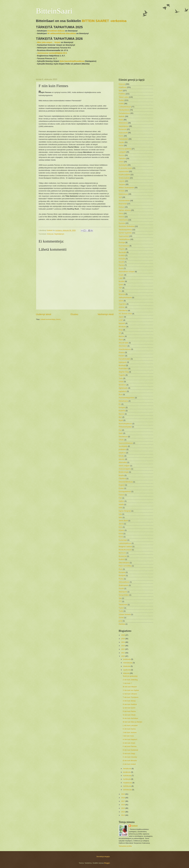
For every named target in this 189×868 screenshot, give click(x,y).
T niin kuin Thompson (131, 697)
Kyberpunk (123, 362)
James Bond (123, 521)
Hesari (121, 145)
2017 (123, 801)
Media (121, 120)
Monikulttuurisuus (125, 550)
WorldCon (122, 385)
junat (121, 621)
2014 (123, 812)
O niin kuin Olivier (129, 715)
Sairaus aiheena (125, 210)
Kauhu (121, 136)
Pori (120, 430)
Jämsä (121, 524)
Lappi (121, 278)
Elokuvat (50, 234)
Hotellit (121, 504)
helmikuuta (127, 786)
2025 (123, 639)
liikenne (122, 336)
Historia (122, 217)
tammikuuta (128, 790)
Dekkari (122, 207)
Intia (120, 514)
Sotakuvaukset (124, 178)
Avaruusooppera (125, 469)
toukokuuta (127, 776)
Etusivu (74, 314)
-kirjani (49, 42)
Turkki (121, 611)
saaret (121, 301)
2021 (123, 653)
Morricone (122, 553)
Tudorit (121, 608)
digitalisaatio (123, 388)
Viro (120, 291)
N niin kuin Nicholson (130, 718)
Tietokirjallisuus (124, 239)
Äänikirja (122, 624)
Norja (121, 330)
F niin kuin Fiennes (130, 746)
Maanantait (123, 204)
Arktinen (122, 307)
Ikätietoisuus (123, 194)
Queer (121, 285)
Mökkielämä (123, 123)
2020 (123, 656)
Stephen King (124, 372)
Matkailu (122, 116)
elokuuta (127, 673)
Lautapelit (122, 152)
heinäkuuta (127, 769)
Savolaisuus (123, 437)
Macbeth (122, 323)
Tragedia (122, 375)
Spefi (121, 91)
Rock (121, 569)
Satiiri (121, 433)
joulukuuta (127, 659)
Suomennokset (124, 201)
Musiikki (122, 281)
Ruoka (121, 579)
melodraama (123, 220)
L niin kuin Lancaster (130, 725)
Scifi (120, 197)
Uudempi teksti (44, 314)
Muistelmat (123, 556)
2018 (123, 798)
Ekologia (122, 242)
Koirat (121, 534)
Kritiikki (121, 104)
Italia (120, 517)
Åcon (121, 394)
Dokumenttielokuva (126, 482)
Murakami (122, 327)
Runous (122, 155)
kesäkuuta (127, 772)
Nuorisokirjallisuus (125, 424)
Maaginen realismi (125, 546)
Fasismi (122, 495)
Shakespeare (124, 585)
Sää (120, 598)
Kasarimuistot (124, 171)
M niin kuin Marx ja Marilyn (132, 722)
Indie (121, 508)
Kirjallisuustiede (124, 175)
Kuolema (122, 411)
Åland (121, 340)
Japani (121, 317)
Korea (121, 537)
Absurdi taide (124, 343)
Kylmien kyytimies (125, 233)
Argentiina (122, 304)
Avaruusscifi (123, 133)
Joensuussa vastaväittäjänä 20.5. (52, 53)
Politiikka (122, 94)
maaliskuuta (128, 783)
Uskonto (122, 181)
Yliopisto (122, 249)
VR (120, 333)
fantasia (122, 191)
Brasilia (121, 475)
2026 (123, 635)
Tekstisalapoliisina (125, 230)
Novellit (121, 262)
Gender (121, 142)
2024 (123, 642)
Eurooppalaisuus (125, 491)
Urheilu (121, 440)
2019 (123, 794)
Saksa (121, 213)
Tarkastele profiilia (125, 846)
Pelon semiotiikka (125, 566)
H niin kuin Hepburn (130, 739)
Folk (120, 498)
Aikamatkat (123, 462)
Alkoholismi (123, 346)
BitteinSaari (54, 11)
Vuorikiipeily (123, 446)
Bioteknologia (124, 472)
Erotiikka (122, 255)
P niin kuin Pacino (129, 711)
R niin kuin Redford (130, 704)
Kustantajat (123, 540)
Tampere (122, 184)
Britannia (122, 294)
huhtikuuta (127, 779)
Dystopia (122, 223)
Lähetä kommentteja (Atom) (50, 319)
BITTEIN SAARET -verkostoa (104, 21)
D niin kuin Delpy (129, 754)
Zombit (121, 618)
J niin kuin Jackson (130, 732)
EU (120, 404)
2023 (123, 646)
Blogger (107, 863)
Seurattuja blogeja (103, 856)
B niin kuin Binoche (130, 761)
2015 (123, 808)
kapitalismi (123, 391)
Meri (120, 417)
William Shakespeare (126, 188)
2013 (123, 815)
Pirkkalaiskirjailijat (125, 427)
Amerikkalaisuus (125, 349)
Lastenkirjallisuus (125, 543)
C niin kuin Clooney (130, 757)
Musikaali (122, 365)
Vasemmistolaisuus (126, 443)
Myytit (121, 420)
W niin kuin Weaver (130, 687)
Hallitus (121, 501)
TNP (120, 288)
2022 (123, 649)
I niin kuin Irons (128, 736)
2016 (123, 805)
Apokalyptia (123, 165)
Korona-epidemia (125, 149)
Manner (122, 414)
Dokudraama (123, 401)
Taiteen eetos (124, 97)
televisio (122, 459)
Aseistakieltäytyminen (127, 398)
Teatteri (121, 100)
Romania (122, 572)
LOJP (121, 320)
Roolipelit (122, 575)
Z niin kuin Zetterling (130, 680)
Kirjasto (121, 530)
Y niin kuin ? (127, 683)
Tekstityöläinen (124, 110)
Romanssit (123, 129)
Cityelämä (122, 478)
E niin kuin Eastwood (130, 750)
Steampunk (123, 592)
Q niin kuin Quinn (129, 708)
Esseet (121, 488)
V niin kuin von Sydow (131, 690)
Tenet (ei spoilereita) (130, 676)
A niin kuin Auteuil (129, 764)
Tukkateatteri (123, 139)
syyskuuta (127, 670)
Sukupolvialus (124, 595)
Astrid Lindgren (124, 466)
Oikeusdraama (124, 563)
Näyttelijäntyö (59, 234)
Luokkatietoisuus (125, 107)
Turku (121, 378)
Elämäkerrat (123, 310)
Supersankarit (124, 236)
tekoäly (121, 456)
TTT (120, 601)
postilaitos (122, 449)
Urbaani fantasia (125, 614)
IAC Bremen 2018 (125, 314)
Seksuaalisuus (124, 582)
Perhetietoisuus (124, 113)
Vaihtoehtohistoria (125, 297)
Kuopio (121, 275)
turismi (121, 162)
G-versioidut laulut (125, 168)
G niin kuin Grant (129, 743)
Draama (122, 352)
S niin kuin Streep (129, 701)
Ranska (122, 265)
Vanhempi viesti (106, 314)
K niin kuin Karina (129, 729)
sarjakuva (122, 453)
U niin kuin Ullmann (130, 694)
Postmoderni (123, 369)
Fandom (122, 356)
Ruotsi (121, 268)
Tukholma (122, 158)
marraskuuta (128, 663)
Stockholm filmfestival (127, 226)
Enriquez (122, 407)
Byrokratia (122, 252)
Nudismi (122, 559)
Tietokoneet (123, 605)
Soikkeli (134, 826)
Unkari (121, 382)
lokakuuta (127, 666)
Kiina (121, 527)
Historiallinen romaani (127, 272)
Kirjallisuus (123, 87)
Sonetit (121, 588)
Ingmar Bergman (125, 511)
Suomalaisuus (124, 246)
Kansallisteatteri (125, 359)
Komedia (122, 259)
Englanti (122, 485)
